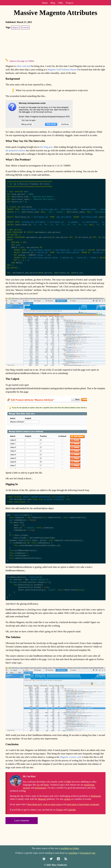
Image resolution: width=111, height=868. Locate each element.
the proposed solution (15, 150)
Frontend (25, 28)
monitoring (89, 795)
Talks (60, 3)
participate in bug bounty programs (83, 814)
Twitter (59, 819)
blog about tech (35, 814)
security (27, 798)
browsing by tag (88, 853)
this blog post (46, 147)
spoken (67, 809)
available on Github (70, 848)
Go (38, 795)
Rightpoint (96, 806)
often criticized (23, 66)
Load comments (22, 830)
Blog (53, 3)
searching (73, 853)
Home (45, 3)
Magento (16, 28)
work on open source (52, 814)
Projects (70, 3)
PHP (69, 792)
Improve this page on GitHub (22, 61)
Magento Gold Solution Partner (62, 70)
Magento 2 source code (71, 767)
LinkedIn (71, 819)
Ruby (47, 795)
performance (41, 798)
